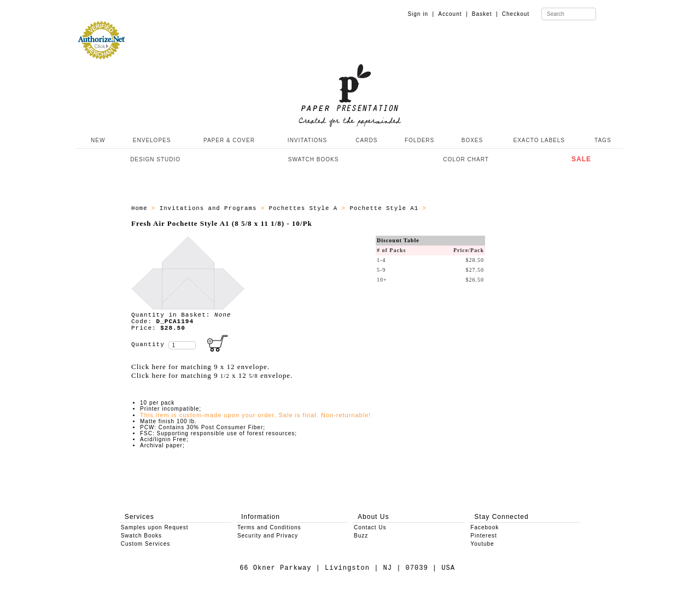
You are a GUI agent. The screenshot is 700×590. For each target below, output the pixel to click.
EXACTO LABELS (539, 140)
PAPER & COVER (229, 140)
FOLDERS (419, 140)
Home (141, 208)
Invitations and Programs (210, 208)
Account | (453, 14)
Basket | (485, 14)
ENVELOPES (152, 140)
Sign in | (421, 14)
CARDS (366, 140)
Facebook (485, 527)
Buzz (361, 536)
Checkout (516, 14)
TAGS (603, 140)
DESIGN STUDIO (155, 159)
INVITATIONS (307, 140)
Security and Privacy (268, 536)
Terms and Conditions (269, 527)
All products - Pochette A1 (483, 208)
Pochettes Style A (305, 208)
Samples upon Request (155, 527)
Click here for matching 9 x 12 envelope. (200, 367)
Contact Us (370, 527)
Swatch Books (141, 536)
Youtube (482, 544)
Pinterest (483, 536)
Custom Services (146, 544)
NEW (97, 140)
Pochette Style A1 (386, 208)
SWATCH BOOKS (314, 159)
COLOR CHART (466, 159)
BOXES (472, 140)
